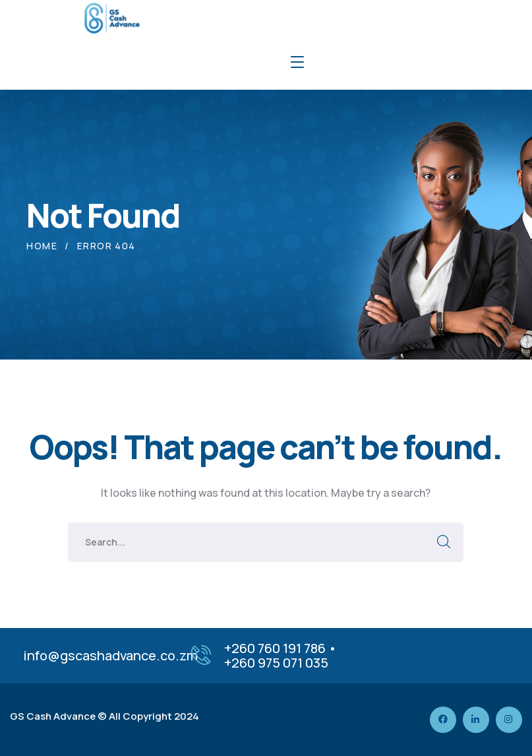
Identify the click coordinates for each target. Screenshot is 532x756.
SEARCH (444, 542)
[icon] (443, 720)
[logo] (111, 17)
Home (42, 246)
